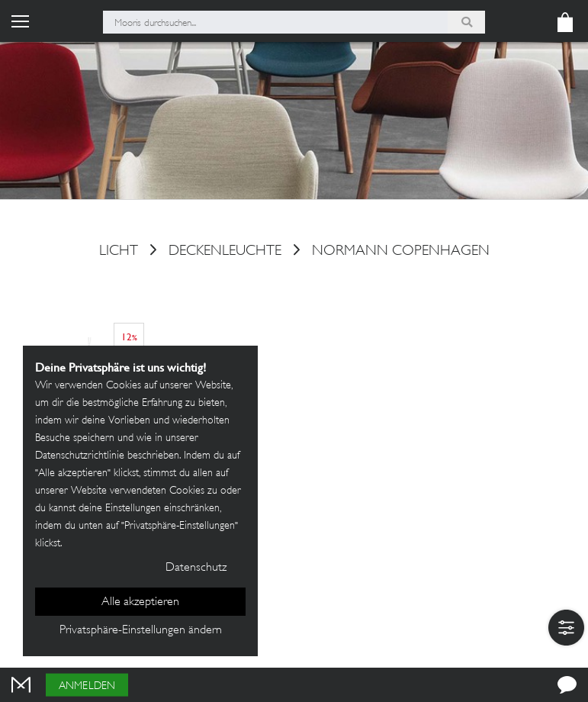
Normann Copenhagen (401, 252)
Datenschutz (196, 568)
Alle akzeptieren (140, 602)
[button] (566, 628)
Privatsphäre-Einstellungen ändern (141, 631)
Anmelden (87, 686)
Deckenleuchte (225, 252)
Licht (119, 252)
